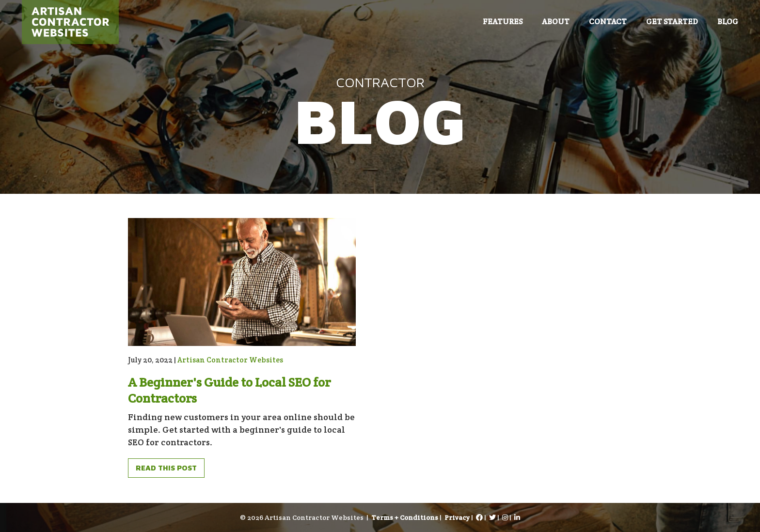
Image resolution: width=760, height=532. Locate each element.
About (556, 22)
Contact (608, 22)
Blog (728, 22)
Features (503, 22)
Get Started (672, 22)
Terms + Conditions (405, 517)
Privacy (457, 517)
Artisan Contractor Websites (230, 360)
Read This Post (166, 468)
